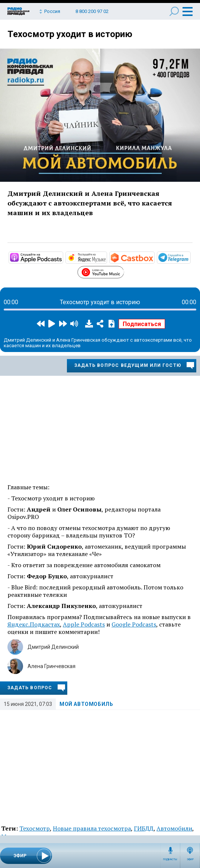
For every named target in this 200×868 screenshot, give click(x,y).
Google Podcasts (134, 624)
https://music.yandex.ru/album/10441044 (106, 257)
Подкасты (170, 859)
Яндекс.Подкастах (34, 624)
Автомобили (174, 828)
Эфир (190, 859)
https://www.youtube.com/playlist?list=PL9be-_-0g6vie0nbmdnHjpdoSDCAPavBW (124, 271)
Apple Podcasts (84, 624)
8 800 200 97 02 (92, 11)
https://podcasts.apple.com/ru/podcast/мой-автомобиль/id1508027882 (62, 257)
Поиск (174, 11)
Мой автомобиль (86, 704)
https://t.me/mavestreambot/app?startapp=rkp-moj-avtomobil (190, 257)
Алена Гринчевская (51, 666)
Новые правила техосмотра (92, 828)
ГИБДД (144, 828)
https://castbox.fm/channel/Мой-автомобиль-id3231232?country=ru (154, 257)
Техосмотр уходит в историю (70, 34)
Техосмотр (35, 828)
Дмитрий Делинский (53, 647)
